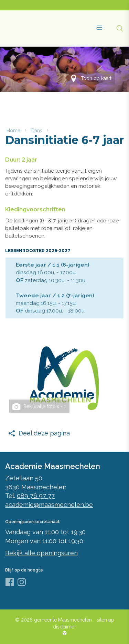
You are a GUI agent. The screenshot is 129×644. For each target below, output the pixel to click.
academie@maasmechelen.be (49, 505)
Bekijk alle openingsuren (41, 553)
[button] (97, 25)
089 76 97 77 (36, 496)
